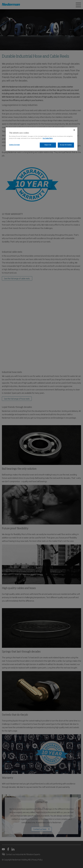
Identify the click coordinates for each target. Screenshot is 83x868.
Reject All (48, 145)
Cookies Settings (14, 145)
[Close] (74, 130)
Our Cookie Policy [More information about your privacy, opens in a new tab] (48, 139)
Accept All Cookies (66, 145)
